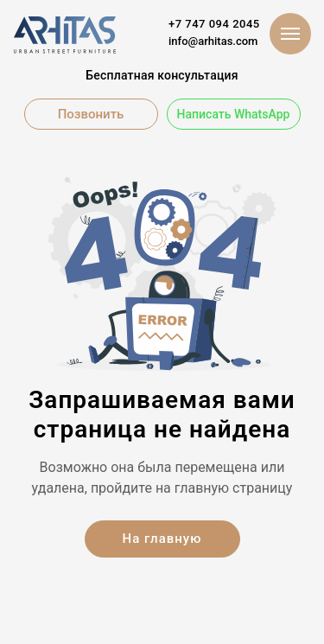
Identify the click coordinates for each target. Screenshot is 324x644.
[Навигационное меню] (290, 34)
